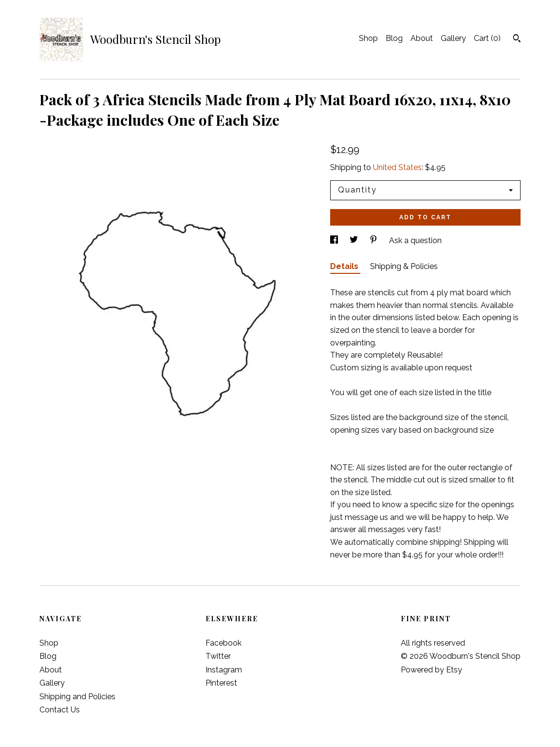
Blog (394, 38)
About (422, 38)
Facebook (224, 643)
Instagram (224, 670)
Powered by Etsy (431, 670)
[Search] (517, 39)
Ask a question (415, 240)
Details (345, 266)
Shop (368, 38)
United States (397, 167)
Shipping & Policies (404, 266)
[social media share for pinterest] (374, 240)
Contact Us (60, 710)
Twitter (218, 656)
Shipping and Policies (77, 697)
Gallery (453, 38)
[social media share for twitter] (355, 240)
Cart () (487, 38)
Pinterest (221, 683)
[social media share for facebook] (335, 240)
